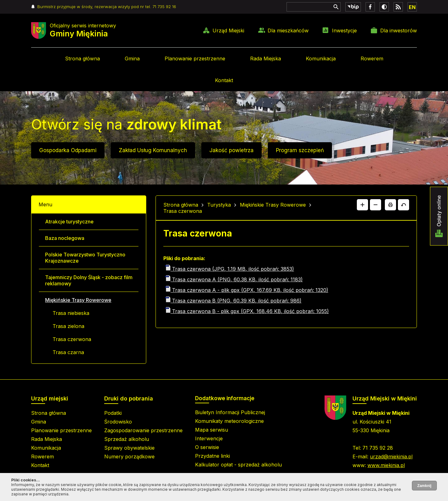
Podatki (113, 413)
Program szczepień (300, 150)
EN (412, 7)
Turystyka (219, 205)
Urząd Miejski (228, 30)
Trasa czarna (68, 352)
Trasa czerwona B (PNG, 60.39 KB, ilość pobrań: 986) (233, 301)
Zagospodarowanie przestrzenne (143, 430)
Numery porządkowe (129, 457)
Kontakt (224, 80)
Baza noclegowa (65, 238)
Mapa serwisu (212, 430)
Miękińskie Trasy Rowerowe (78, 300)
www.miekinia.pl (386, 465)
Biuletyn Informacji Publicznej (230, 412)
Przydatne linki (212, 456)
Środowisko (118, 422)
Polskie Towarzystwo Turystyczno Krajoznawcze (85, 258)
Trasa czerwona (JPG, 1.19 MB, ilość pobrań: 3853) (229, 269)
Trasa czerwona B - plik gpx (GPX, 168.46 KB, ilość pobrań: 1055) (247, 311)
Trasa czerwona (72, 339)
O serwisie (207, 447)
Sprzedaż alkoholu (127, 439)
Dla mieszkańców (288, 30)
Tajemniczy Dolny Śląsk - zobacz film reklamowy (89, 280)
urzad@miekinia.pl (391, 457)
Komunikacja (321, 59)
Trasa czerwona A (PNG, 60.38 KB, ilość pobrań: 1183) (234, 279)
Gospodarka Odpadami (68, 150)
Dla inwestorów (399, 30)
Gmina (132, 59)
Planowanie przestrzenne (195, 59)
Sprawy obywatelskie (129, 448)
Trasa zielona (68, 326)
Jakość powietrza (231, 150)
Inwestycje (344, 30)
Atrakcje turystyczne (69, 222)
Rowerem (372, 59)
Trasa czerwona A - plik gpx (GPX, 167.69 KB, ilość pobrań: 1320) (247, 290)
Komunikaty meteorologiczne (229, 421)
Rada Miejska (266, 59)
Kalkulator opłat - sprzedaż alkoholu (238, 465)
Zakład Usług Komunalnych (153, 150)
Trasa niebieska (71, 313)
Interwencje (209, 438)
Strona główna (82, 59)
